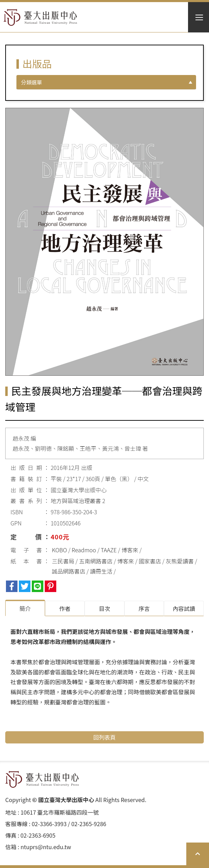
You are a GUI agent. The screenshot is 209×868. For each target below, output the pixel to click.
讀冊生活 (101, 571)
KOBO (60, 550)
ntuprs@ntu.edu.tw (46, 847)
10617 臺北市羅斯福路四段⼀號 (60, 812)
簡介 (25, 608)
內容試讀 (184, 608)
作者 (65, 608)
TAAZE (109, 550)
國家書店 (150, 561)
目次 (104, 608)
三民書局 (63, 561)
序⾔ (144, 608)
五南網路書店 (96, 561)
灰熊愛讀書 (180, 561)
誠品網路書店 (69, 571)
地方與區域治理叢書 (76, 501)
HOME (40, 17)
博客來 (130, 550)
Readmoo (84, 550)
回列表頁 (104, 737)
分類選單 (31, 82)
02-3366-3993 (49, 824)
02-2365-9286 (89, 824)
